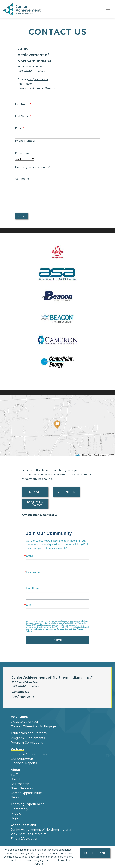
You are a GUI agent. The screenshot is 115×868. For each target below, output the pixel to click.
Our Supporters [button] (22, 759)
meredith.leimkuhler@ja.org (36, 88)
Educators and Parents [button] (29, 733)
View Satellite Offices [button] (27, 834)
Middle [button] (16, 814)
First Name (23, 104)
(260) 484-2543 (38, 79)
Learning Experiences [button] (28, 804)
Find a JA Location (25, 839)
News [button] (15, 797)
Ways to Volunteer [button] (25, 722)
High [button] (14, 818)
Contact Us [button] (20, 692)
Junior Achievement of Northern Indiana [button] (41, 830)
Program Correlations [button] (27, 743)
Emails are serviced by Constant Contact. (54, 629)
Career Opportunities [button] (27, 793)
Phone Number (25, 141)
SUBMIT (57, 640)
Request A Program (35, 504)
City (28, 605)
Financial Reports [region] (24, 763)
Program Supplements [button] (28, 738)
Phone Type (23, 153)
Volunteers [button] (19, 717)
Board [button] (15, 779)
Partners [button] (17, 749)
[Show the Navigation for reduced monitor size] (108, 9)
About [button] (16, 770)
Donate (35, 492)
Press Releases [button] (22, 788)
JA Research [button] (20, 784)
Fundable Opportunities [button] (29, 754)
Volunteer (67, 492)
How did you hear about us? (33, 167)
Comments (22, 179)
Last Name (23, 116)
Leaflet (78, 455)
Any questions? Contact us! (40, 515)
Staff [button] (14, 775)
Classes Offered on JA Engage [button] (33, 726)
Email (19, 128)
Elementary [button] (20, 809)
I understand (95, 853)
